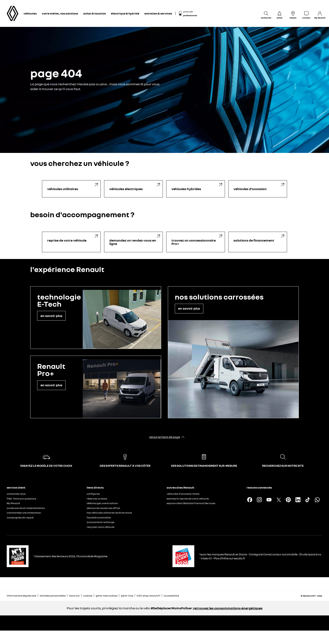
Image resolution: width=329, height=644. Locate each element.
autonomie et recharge (101, 522)
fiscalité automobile (99, 517)
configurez (93, 494)
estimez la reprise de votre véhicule (188, 499)
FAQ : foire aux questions (21, 499)
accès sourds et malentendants (26, 508)
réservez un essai (97, 499)
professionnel (190, 15)
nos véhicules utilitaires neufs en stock (109, 513)
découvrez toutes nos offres (103, 508)
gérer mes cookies (107, 596)
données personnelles (53, 596)
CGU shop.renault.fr (148, 596)
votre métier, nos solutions (60, 13)
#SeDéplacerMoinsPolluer (171, 608)
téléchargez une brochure (102, 503)
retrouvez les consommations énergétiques (228, 608)
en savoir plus (51, 316)
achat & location (95, 13)
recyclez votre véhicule (101, 527)
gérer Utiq (127, 596)
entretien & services (158, 13)
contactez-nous (16, 494)
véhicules (30, 13)
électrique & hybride (125, 13)
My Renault (13, 503)
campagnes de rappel (20, 517)
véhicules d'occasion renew (183, 494)
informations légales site (22, 596)
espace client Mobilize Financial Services (191, 503)
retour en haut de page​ (165, 437)
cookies (88, 596)
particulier (188, 12)
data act (74, 596)
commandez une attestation (24, 513)
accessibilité (171, 596)
